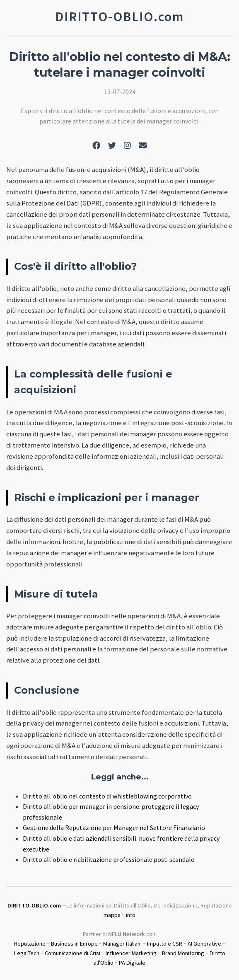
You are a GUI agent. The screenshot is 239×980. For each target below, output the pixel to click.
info (131, 915)
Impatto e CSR (165, 944)
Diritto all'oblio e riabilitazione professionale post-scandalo (109, 859)
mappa (112, 915)
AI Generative (204, 944)
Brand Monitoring (183, 953)
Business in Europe (74, 944)
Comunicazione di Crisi (72, 953)
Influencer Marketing (131, 953)
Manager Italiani (122, 944)
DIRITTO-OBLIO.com (34, 905)
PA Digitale (132, 963)
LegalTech (27, 953)
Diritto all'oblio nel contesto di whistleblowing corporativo (107, 796)
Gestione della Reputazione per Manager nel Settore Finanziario (114, 828)
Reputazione (30, 944)
